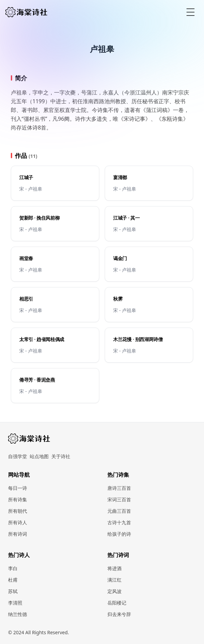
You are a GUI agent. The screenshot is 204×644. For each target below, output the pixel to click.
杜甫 (13, 580)
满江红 (114, 580)
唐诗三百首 (119, 488)
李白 (13, 568)
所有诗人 (18, 522)
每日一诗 (18, 488)
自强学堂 (18, 456)
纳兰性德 (18, 614)
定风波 (114, 591)
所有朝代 (18, 511)
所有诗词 (18, 534)
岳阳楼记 (117, 603)
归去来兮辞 (119, 614)
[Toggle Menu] (190, 12)
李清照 (15, 603)
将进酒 (114, 568)
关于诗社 (61, 456)
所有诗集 (18, 499)
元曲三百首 (119, 511)
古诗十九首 (119, 522)
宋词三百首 (119, 499)
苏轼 (13, 591)
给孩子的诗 (119, 534)
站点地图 (39, 456)
